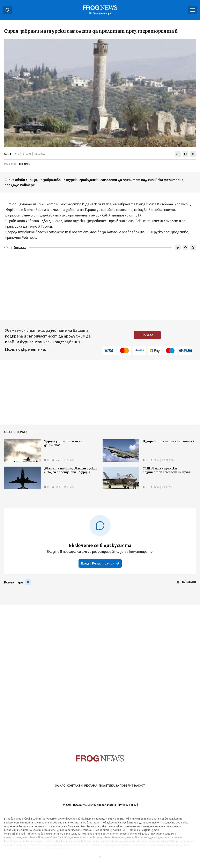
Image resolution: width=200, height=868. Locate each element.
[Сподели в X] (193, 154)
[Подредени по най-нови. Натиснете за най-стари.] (186, 582)
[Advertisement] (100, 286)
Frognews (24, 164)
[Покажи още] (100, 857)
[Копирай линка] (178, 154)
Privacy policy (128, 805)
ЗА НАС (60, 786)
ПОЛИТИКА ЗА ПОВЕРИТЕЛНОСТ (122, 786)
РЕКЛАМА (91, 786)
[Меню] (192, 10)
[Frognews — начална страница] (100, 10)
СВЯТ (8, 154)
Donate (147, 335)
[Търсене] (8, 10)
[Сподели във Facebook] (185, 154)
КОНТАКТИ (75, 786)
